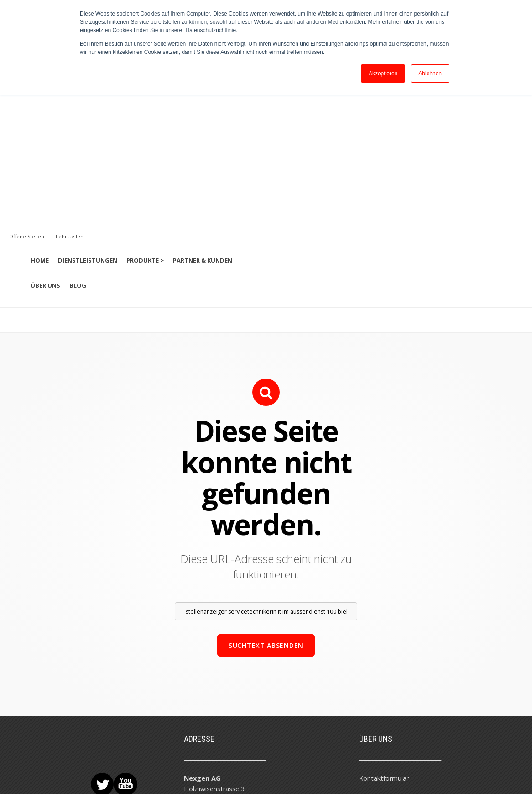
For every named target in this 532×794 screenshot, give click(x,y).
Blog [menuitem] (78, 129)
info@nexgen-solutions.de (223, 727)
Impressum (91, 770)
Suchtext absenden (266, 489)
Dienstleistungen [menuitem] (88, 104)
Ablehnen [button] (430, 74)
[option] (266, 157)
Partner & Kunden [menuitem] (203, 104)
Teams (370, 664)
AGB (117, 770)
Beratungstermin (385, 643)
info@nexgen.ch (208, 664)
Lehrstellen (376, 706)
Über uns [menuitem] (45, 129)
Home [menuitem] (40, 104)
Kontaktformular (384, 622)
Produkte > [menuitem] (145, 104)
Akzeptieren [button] (383, 74)
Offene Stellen (380, 685)
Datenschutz (145, 770)
